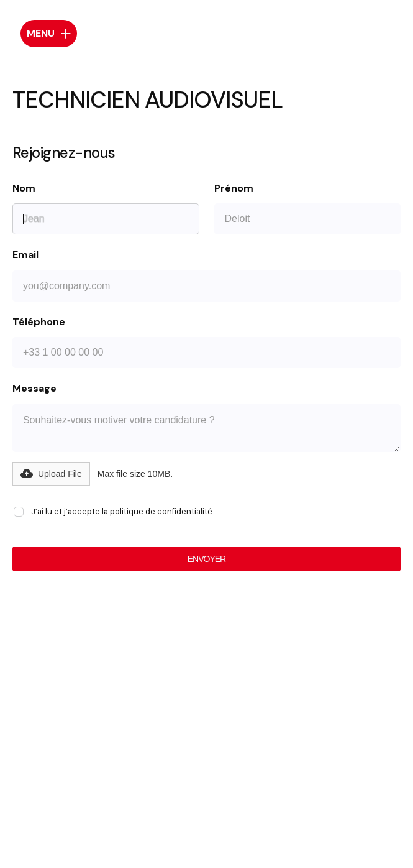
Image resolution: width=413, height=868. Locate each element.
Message (34, 389)
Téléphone (39, 322)
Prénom (234, 188)
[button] (51, 474)
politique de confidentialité (161, 511)
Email (25, 255)
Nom (24, 188)
